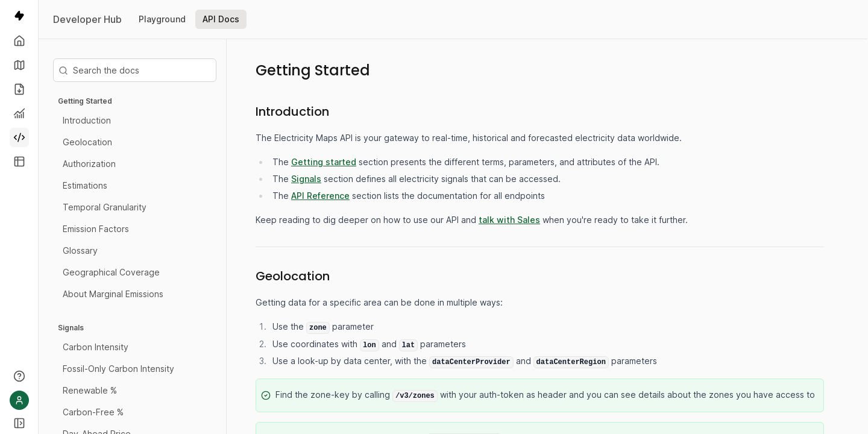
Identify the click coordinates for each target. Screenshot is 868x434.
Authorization (89, 164)
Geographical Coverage (111, 272)
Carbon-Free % (93, 412)
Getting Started (85, 101)
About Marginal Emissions (113, 294)
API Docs (221, 19)
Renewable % (90, 390)
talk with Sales (509, 220)
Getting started (324, 162)
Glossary (80, 250)
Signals (71, 328)
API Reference (320, 196)
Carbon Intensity (96, 347)
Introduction (87, 120)
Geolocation (87, 142)
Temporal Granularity (105, 207)
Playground (162, 19)
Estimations (85, 185)
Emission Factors (96, 229)
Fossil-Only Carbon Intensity (118, 369)
